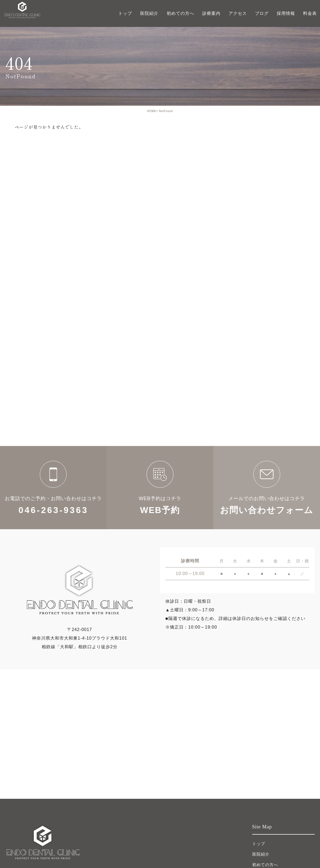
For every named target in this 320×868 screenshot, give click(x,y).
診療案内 (211, 13)
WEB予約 (160, 488)
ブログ (262, 13)
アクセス (238, 13)
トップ (125, 13)
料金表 (310, 13)
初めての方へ (180, 13)
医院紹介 (261, 854)
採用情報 (286, 13)
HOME (152, 111)
